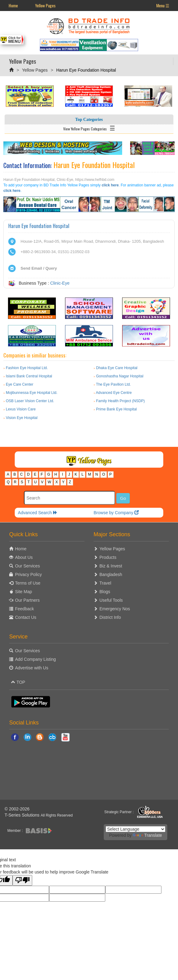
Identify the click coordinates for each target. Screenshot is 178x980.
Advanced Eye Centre (114, 393)
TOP (18, 682)
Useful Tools (111, 600)
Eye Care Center (19, 384)
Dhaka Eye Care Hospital (117, 368)
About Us (24, 557)
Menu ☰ (163, 5)
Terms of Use (28, 583)
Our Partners (27, 600)
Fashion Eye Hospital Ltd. (27, 368)
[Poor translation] (22, 880)
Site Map (23, 592)
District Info (110, 617)
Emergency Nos (115, 609)
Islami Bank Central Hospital (29, 376)
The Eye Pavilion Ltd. (113, 384)
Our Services (27, 566)
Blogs (105, 592)
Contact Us (26, 617)
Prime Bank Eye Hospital (116, 409)
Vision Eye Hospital (22, 418)
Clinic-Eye (60, 283)
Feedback (24, 609)
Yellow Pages (45, 5)
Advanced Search (37, 513)
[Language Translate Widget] (135, 829)
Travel (105, 583)
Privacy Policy (28, 574)
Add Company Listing (35, 659)
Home (13, 5)
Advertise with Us (32, 668)
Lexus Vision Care (21, 409)
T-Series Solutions (23, 815)
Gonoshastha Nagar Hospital (120, 376)
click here (110, 185)
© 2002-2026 (17, 809)
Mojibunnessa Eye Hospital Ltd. (32, 393)
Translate (147, 835)
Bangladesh (111, 574)
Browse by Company (116, 513)
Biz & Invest (111, 566)
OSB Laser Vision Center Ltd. (30, 401)
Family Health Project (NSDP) (120, 401)
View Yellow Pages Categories (89, 128)
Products (108, 557)
